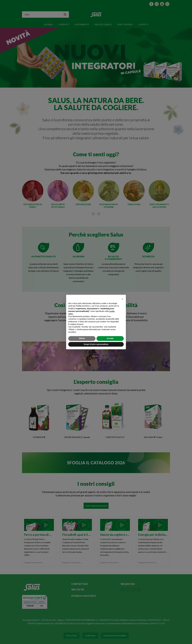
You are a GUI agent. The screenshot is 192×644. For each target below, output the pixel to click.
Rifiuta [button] (82, 338)
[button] (122, 299)
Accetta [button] (110, 338)
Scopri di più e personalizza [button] (96, 344)
